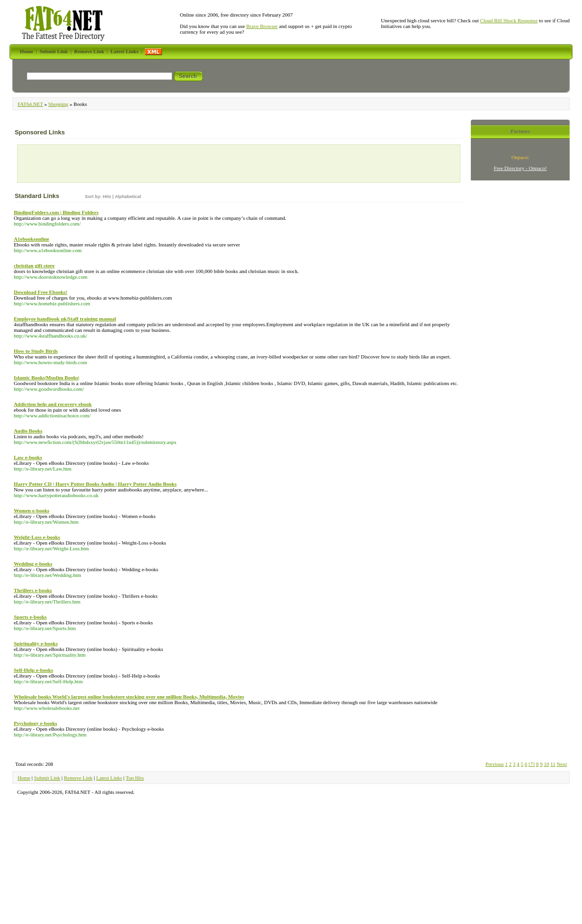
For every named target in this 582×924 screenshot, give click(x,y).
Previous (495, 764)
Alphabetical (128, 197)
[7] (532, 764)
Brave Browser (262, 26)
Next (562, 764)
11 (553, 764)
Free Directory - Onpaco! (520, 168)
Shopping (58, 104)
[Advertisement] (76, 166)
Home (24, 778)
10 (547, 764)
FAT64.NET (30, 104)
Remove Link (78, 778)
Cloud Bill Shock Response (509, 20)
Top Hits (135, 778)
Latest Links (109, 778)
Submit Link (47, 778)
